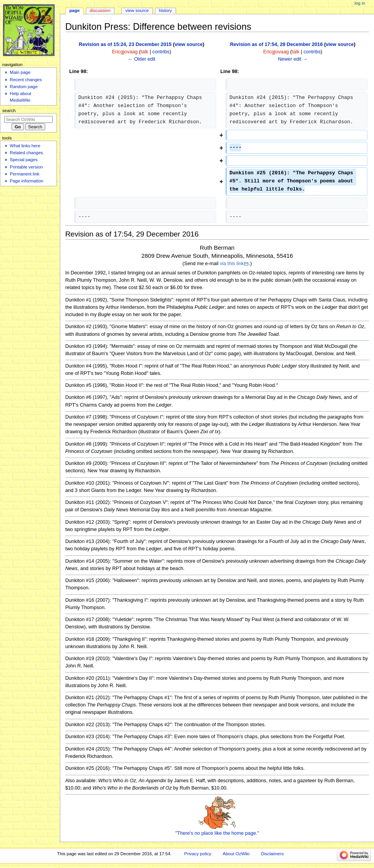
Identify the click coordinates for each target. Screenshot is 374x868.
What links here (25, 146)
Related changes (26, 153)
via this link (232, 264)
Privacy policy (198, 854)
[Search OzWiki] (28, 119)
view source (189, 44)
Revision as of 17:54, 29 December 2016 (277, 44)
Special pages (24, 160)
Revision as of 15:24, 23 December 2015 (125, 44)
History (166, 10)
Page (74, 10)
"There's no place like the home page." (217, 833)
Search (9, 111)
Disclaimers (272, 854)
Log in (360, 3)
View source (137, 10)
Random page (24, 87)
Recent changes (26, 80)
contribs (161, 52)
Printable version (26, 167)
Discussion (100, 10)
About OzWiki (236, 854)
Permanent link (24, 174)
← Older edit (141, 59)
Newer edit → (293, 59)
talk (145, 52)
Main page (20, 72)
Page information (26, 181)
